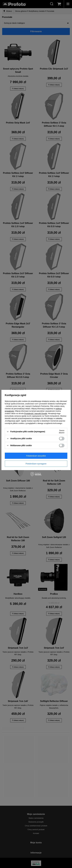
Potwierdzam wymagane (36, 464)
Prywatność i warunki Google (36, 413)
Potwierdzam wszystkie (36, 456)
